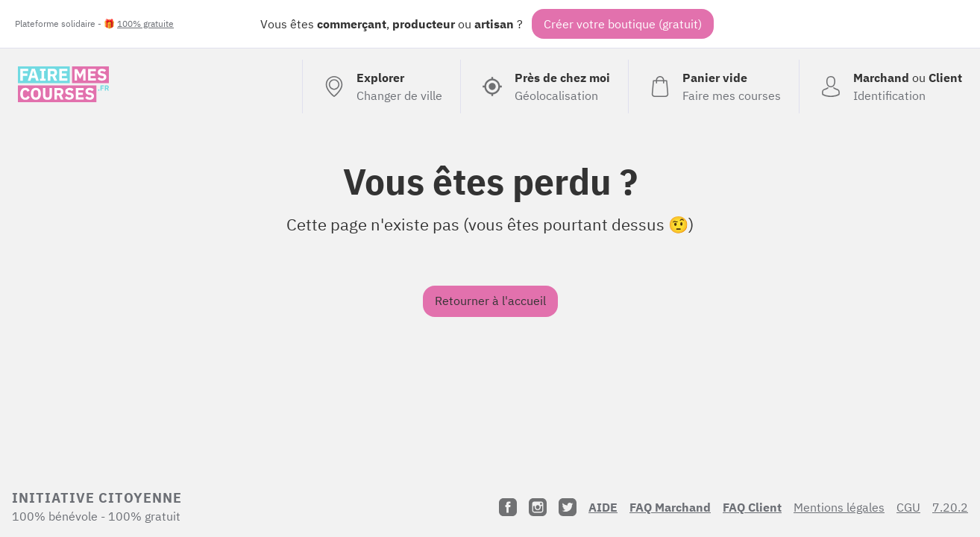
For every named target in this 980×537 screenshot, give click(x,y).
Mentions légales (839, 507)
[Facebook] (508, 507)
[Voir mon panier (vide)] (713, 87)
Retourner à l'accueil (490, 301)
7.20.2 (950, 507)
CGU (908, 507)
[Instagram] (538, 507)
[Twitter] (568, 507)
